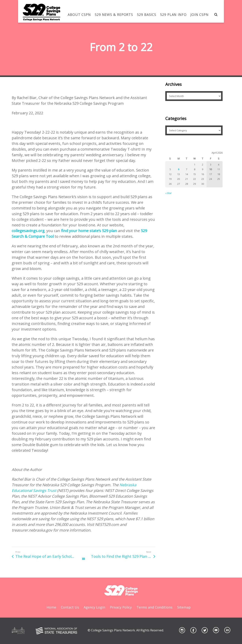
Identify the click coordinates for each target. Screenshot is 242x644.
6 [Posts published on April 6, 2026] (179, 169)
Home (51, 607)
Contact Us (70, 607)
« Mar (168, 193)
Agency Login (94, 607)
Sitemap (184, 607)
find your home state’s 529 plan (89, 231)
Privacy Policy (121, 607)
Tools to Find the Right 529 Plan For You (123, 556)
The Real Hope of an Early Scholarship (49, 556)
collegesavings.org (28, 231)
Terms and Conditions (154, 607)
